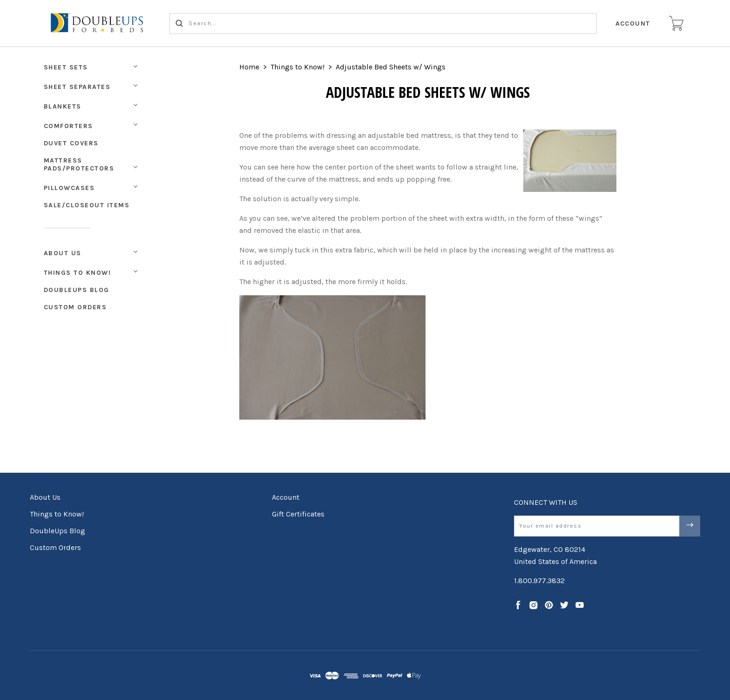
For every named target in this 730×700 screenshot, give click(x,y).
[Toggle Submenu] (135, 252)
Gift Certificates (298, 514)
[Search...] (383, 24)
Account (633, 24)
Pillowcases (69, 188)
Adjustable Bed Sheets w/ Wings (391, 67)
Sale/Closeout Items (87, 205)
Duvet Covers (71, 143)
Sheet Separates (77, 87)
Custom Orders (75, 307)
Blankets (63, 106)
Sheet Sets (66, 67)
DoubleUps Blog (77, 290)
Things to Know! (78, 273)
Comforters (68, 126)
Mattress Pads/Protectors (79, 164)
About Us (63, 253)
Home (249, 67)
